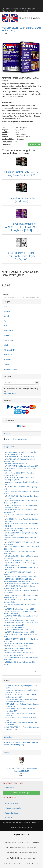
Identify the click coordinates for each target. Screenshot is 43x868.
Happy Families (10, 852)
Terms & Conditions (12, 813)
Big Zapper (21, 842)
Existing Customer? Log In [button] (21, 793)
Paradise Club (18, 864)
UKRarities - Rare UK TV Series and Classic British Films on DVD (18, 10)
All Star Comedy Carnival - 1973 (18, 464)
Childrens (7, 365)
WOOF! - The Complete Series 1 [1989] (20, 632)
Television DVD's (10, 350)
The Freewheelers (8, 864)
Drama (6, 321)
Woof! (27, 842)
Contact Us (9, 818)
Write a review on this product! (16, 439)
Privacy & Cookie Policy (13, 808)
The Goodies (35, 864)
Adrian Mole (33, 847)
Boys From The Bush (23, 847)
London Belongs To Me (11, 842)
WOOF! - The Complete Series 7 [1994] (20, 609)
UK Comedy (8, 355)
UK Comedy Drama (10, 369)
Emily (22, 858)
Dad (16, 852)
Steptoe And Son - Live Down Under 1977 (21, 457)
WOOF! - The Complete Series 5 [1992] (20, 621)
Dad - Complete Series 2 (15, 627)
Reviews (7, 144)
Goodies (15, 858)
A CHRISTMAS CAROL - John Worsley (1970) (23, 466)
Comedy (7, 316)
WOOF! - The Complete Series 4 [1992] (20, 561)
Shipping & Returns (12, 803)
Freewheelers (13, 847)
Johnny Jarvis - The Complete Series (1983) (22, 577)
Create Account (8, 788)
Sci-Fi (6, 345)
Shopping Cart (9, 447)
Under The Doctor (23, 852)
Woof (34, 858)
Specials (7, 752)
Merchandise (8, 331)
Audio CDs (7, 311)
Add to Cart (35, 144)
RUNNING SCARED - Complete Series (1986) (23, 584)
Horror (6, 326)
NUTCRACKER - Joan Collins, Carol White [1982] (26, 298)
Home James (28, 858)
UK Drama (7, 360)
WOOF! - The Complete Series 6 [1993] (20, 630)
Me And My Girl (27, 864)
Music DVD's (8, 340)
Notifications (8, 737)
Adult (5, 306)
